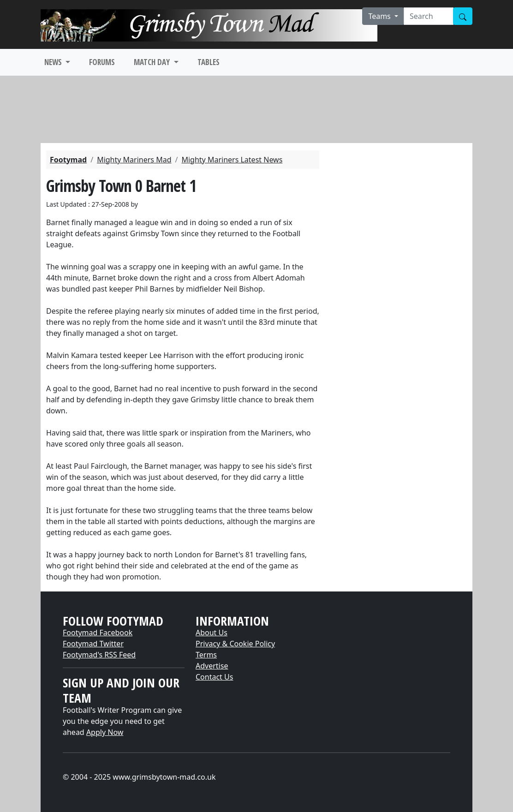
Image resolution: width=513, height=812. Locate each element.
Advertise (212, 666)
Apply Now (105, 732)
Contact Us (214, 677)
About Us (212, 633)
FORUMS (102, 62)
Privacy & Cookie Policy (235, 644)
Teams (380, 16)
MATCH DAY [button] (153, 62)
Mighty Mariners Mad (134, 160)
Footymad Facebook (98, 633)
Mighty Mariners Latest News (232, 160)
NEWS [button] (54, 62)
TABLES (209, 62)
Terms (206, 655)
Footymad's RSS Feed (99, 655)
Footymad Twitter (93, 644)
